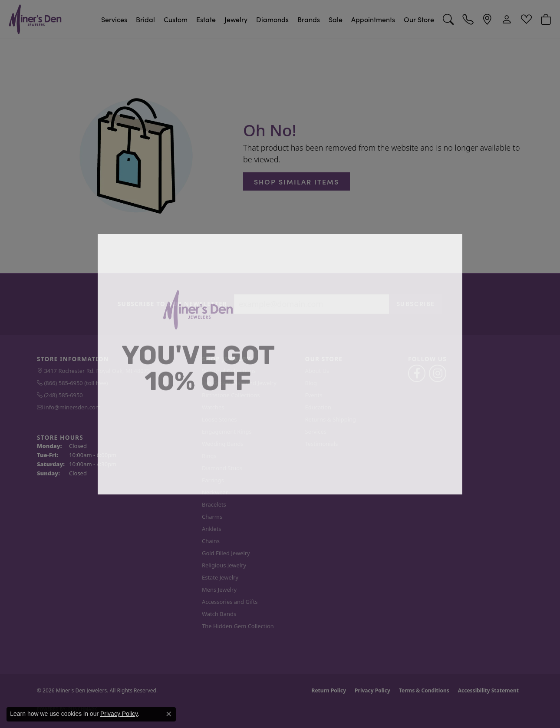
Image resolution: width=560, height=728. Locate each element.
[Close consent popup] (169, 714)
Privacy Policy (119, 714)
